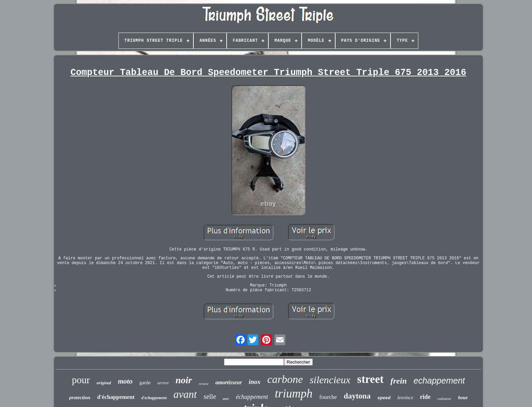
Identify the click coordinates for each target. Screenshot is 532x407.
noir (184, 380)
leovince (405, 398)
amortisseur (229, 382)
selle (210, 396)
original (104, 383)
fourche (328, 397)
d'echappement (154, 398)
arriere (163, 383)
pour (81, 380)
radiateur (444, 399)
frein (399, 381)
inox (255, 382)
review (204, 384)
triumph (294, 394)
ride (425, 397)
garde (145, 383)
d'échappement (116, 397)
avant (185, 394)
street (370, 379)
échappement (252, 397)
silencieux (330, 380)
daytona (357, 396)
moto (125, 381)
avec (226, 399)
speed (384, 398)
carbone (285, 379)
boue (463, 398)
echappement (439, 381)
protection (80, 397)
